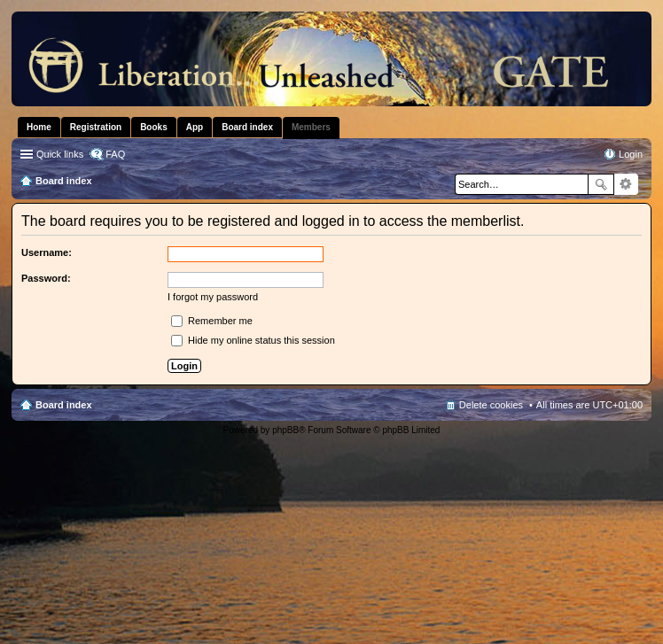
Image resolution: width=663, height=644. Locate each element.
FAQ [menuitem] (115, 154)
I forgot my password (213, 297)
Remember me (212, 321)
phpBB (285, 430)
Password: (46, 278)
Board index (64, 405)
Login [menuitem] (631, 154)
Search (601, 184)
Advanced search (626, 184)
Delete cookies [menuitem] (491, 405)
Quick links (60, 154)
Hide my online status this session (253, 340)
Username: (47, 252)
